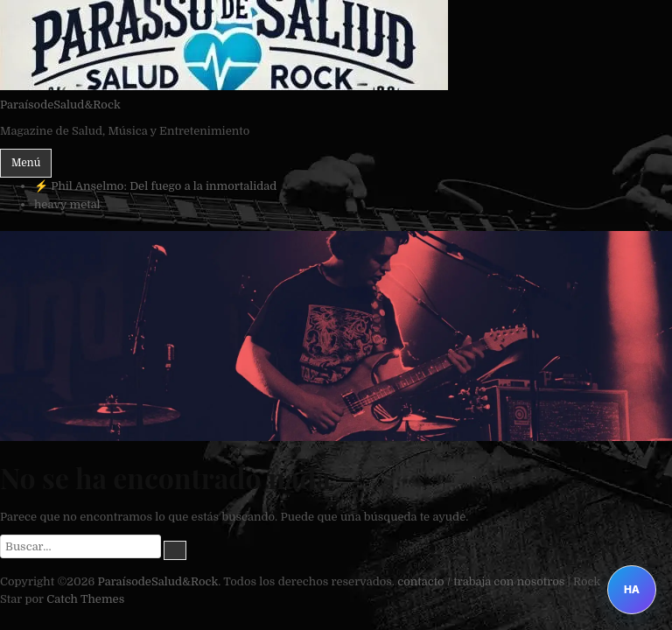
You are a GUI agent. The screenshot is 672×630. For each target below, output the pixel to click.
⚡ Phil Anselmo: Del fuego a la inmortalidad (155, 186)
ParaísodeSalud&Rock (60, 105)
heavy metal (67, 204)
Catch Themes (85, 599)
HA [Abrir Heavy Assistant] (632, 589)
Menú (26, 163)
